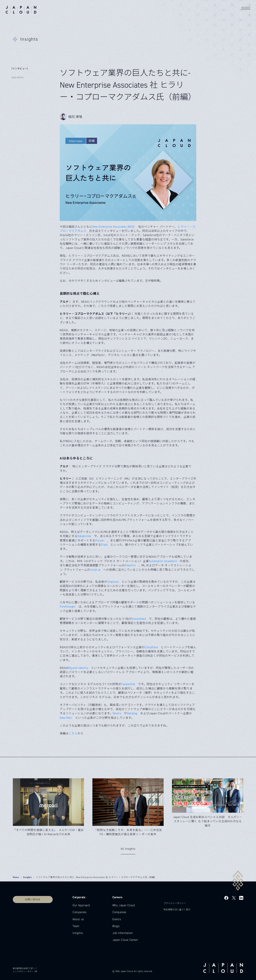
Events (117, 919)
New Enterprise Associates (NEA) (114, 227)
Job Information (123, 933)
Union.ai (95, 570)
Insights (27, 877)
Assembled (139, 619)
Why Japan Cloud (124, 905)
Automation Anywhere (163, 561)
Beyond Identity (78, 668)
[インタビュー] (20, 68)
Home (16, 877)
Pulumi (100, 541)
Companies (80, 912)
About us (78, 919)
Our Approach (81, 905)
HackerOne (128, 684)
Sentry (117, 713)
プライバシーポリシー (175, 903)
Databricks (84, 536)
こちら (73, 733)
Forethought (68, 607)
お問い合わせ (33, 899)
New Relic (66, 718)
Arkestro (130, 565)
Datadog (132, 713)
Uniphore (113, 582)
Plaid (104, 545)
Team (76, 926)
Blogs (116, 926)
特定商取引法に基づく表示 (177, 910)
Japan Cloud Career (125, 940)
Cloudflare (151, 647)
